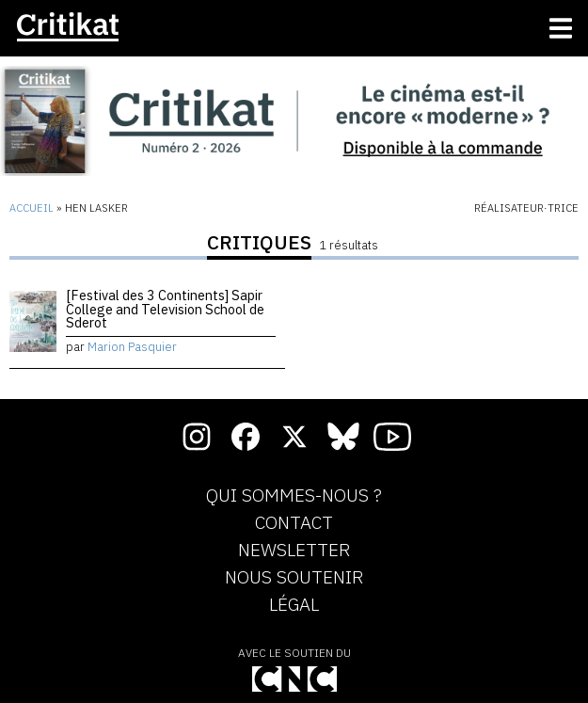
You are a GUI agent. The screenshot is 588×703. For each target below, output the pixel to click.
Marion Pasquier (132, 347)
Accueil (32, 208)
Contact (294, 523)
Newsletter (294, 551)
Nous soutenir (294, 578)
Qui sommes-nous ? (294, 496)
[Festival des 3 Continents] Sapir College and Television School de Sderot (165, 309)
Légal (294, 605)
